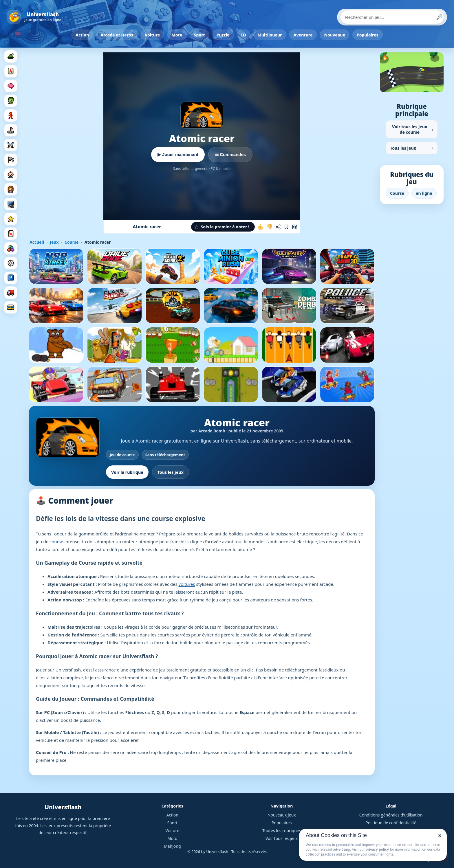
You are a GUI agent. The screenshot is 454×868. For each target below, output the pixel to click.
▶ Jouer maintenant (178, 154)
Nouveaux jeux (282, 815)
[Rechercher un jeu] (392, 17)
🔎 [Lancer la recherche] (440, 17)
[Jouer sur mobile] (294, 227)
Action (82, 35)
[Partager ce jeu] (278, 227)
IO (244, 35)
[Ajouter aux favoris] (286, 227)
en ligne (424, 193)
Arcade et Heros (117, 35)
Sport (199, 35)
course (56, 542)
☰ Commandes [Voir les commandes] (230, 154)
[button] (223, 227)
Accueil (37, 242)
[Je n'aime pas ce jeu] (270, 227)
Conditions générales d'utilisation (391, 815)
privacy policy (377, 849)
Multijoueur (270, 35)
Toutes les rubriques (282, 831)
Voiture (152, 35)
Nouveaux (335, 35)
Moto (177, 35)
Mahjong (172, 846)
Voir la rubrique (127, 472)
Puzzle (223, 35)
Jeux (54, 242)
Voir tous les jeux (282, 838)
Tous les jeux (171, 472)
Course (72, 242)
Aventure (303, 35)
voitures (187, 584)
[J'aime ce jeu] (261, 227)
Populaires (368, 35)
